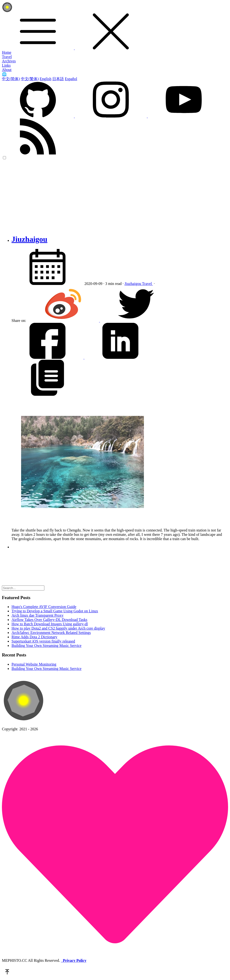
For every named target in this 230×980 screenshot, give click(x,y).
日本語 (58, 79)
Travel (7, 57)
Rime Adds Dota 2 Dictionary (34, 637)
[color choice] (4, 158)
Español (71, 79)
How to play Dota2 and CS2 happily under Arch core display (58, 628)
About (7, 70)
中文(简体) (11, 79)
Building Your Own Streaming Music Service (47, 646)
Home (7, 52)
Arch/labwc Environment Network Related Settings (51, 633)
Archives (9, 61)
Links (6, 65)
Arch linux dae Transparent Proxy (38, 615)
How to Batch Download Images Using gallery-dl (50, 624)
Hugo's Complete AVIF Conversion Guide (44, 607)
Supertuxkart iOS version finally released (43, 641)
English (45, 79)
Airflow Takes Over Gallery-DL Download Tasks (49, 620)
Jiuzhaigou (29, 239)
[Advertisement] (115, 196)
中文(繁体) (30, 79)
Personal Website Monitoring (34, 664)
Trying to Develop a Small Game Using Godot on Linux (55, 611)
